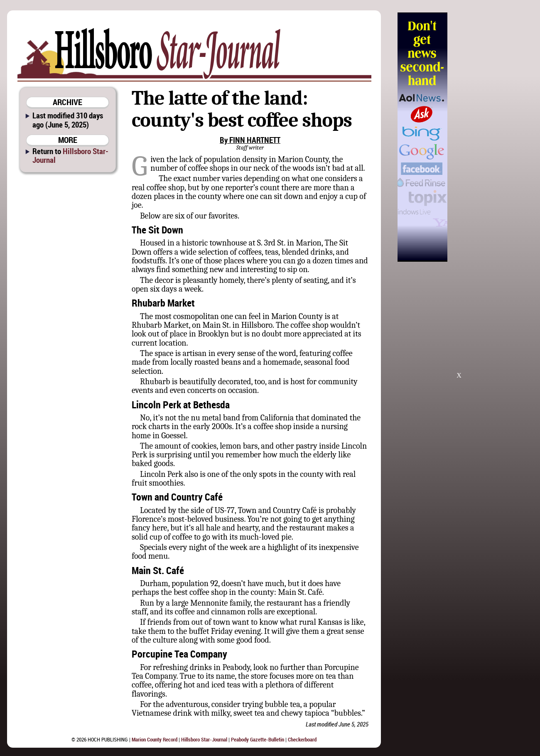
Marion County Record (155, 739)
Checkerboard (302, 739)
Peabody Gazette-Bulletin (258, 739)
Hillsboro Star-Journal (70, 155)
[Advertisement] (490, 137)
